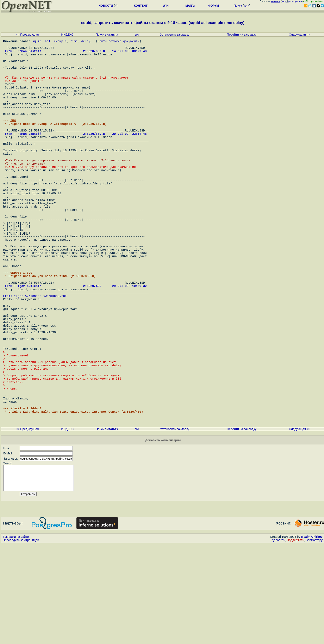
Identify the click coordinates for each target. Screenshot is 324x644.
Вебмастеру (314, 640)
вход (284, 1)
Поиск (238, 6)
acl (48, 42)
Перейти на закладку (242, 35)
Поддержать (295, 640)
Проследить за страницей (21, 640)
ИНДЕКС (67, 35)
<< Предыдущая (27, 35)
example (60, 42)
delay (86, 42)
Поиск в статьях (107, 35)
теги (246, 6)
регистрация (295, 1)
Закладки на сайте (16, 637)
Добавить (278, 640)
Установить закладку (175, 35)
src (137, 35)
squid (37, 42)
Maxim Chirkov (312, 637)
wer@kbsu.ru (55, 360)
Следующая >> (300, 35)
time (74, 42)
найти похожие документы (118, 42)
